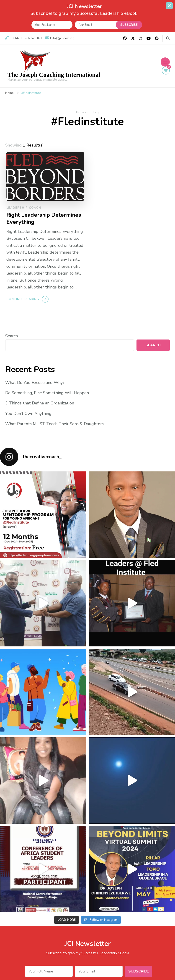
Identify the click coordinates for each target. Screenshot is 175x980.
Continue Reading (23, 299)
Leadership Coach (24, 208)
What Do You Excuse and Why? (35, 383)
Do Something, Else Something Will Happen (47, 393)
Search (12, 336)
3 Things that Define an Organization (40, 403)
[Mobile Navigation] (165, 62)
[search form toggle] (168, 38)
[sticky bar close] (169, 6)
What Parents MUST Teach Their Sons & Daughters (54, 424)
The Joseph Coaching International (54, 75)
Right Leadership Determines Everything (44, 219)
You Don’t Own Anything (28, 413)
